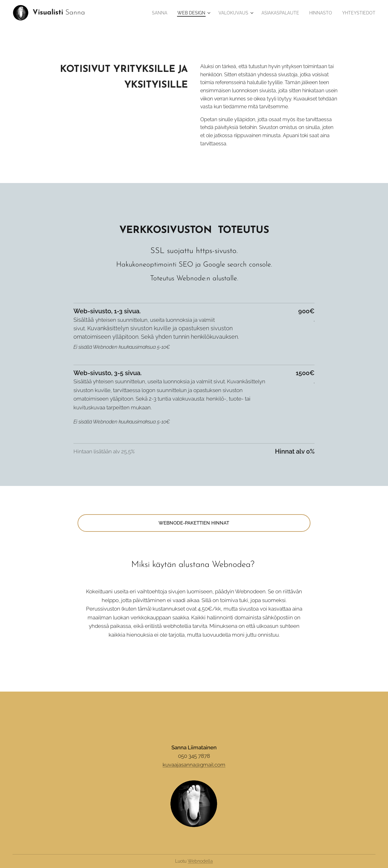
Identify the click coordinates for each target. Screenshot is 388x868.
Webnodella (200, 861)
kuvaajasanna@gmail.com (194, 765)
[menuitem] (156, 13)
